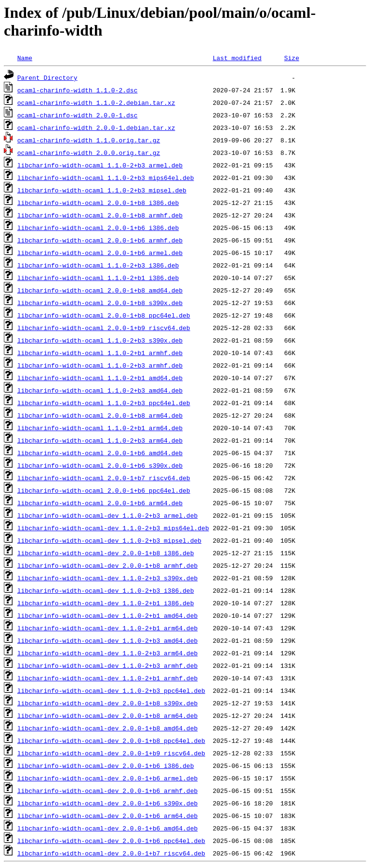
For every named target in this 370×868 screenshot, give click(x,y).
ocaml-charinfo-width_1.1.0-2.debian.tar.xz (96, 102)
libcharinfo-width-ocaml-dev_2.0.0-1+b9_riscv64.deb (111, 753)
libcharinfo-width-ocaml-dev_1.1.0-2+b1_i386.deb (106, 603)
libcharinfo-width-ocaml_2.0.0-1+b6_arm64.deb (100, 503)
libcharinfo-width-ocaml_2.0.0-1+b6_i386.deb (98, 228)
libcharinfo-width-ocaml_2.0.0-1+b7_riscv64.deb (104, 478)
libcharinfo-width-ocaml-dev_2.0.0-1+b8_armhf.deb (107, 565)
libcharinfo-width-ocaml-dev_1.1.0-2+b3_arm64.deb (107, 653)
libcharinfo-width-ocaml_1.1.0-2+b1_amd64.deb (100, 378)
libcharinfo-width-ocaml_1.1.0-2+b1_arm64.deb (100, 428)
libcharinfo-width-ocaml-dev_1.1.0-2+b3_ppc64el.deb (111, 690)
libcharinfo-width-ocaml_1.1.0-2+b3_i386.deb (98, 265)
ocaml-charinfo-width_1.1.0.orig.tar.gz (89, 140)
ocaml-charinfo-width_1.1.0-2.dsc (78, 90)
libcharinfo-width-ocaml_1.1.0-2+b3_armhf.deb (100, 365)
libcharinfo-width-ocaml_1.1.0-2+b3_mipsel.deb (102, 190)
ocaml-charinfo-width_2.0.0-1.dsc (78, 115)
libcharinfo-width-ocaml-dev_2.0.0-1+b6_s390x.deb (107, 803)
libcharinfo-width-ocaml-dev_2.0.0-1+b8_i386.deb (106, 553)
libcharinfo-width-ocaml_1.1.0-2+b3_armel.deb (100, 165)
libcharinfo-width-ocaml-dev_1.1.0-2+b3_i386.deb (106, 590)
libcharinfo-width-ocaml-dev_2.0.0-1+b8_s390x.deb (107, 703)
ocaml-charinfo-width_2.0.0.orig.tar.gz (89, 153)
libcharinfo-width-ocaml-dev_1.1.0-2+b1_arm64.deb (107, 628)
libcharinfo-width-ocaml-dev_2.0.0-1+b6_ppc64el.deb (111, 841)
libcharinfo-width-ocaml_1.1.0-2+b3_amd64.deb (100, 390)
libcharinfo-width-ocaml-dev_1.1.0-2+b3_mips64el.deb (113, 528)
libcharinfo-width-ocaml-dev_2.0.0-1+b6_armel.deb (107, 778)
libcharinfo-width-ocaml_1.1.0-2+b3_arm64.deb (100, 440)
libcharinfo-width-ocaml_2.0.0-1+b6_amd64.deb (100, 453)
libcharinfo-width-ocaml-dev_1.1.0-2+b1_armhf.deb (107, 678)
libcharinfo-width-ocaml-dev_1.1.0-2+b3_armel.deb (107, 515)
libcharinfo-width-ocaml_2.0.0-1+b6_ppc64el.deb (104, 490)
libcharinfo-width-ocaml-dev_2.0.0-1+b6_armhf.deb (107, 791)
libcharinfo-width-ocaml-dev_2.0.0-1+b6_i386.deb (106, 766)
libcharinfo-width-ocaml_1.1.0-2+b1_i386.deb (98, 278)
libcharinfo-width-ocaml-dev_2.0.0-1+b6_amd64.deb (107, 828)
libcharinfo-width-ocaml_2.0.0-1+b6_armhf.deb (100, 240)
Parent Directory (47, 77)
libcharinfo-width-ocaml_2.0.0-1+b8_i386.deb (98, 203)
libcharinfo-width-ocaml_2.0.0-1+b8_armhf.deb (100, 215)
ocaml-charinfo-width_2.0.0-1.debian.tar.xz (96, 128)
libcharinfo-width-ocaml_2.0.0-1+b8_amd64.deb (100, 290)
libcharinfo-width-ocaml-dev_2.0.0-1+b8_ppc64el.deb (111, 740)
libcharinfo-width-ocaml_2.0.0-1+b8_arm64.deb (100, 415)
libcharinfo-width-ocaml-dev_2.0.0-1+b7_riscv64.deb (111, 853)
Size (292, 58)
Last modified (237, 58)
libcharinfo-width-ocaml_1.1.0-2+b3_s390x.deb (100, 340)
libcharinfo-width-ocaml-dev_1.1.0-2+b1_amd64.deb (107, 615)
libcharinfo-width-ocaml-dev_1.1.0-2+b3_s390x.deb (107, 578)
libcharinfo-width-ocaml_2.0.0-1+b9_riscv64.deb (104, 328)
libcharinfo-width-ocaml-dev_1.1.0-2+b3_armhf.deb (107, 665)
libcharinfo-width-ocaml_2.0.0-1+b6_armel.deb (100, 253)
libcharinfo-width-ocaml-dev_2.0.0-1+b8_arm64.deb (107, 715)
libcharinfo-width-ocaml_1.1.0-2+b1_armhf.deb (100, 353)
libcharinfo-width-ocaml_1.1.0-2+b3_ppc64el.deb (104, 403)
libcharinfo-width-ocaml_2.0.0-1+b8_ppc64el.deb (104, 315)
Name (25, 58)
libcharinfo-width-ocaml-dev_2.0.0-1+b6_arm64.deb (107, 816)
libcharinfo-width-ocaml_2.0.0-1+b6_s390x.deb (100, 465)
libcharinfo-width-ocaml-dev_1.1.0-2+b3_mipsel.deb (109, 540)
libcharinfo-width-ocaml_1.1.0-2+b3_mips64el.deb (106, 178)
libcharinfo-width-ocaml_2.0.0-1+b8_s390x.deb (100, 303)
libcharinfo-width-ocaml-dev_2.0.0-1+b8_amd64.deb (107, 728)
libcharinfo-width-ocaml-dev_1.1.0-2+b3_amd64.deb (107, 640)
